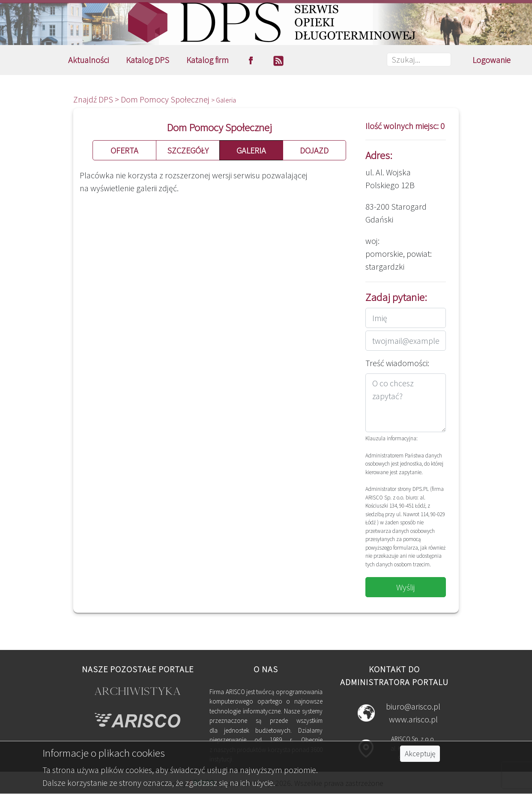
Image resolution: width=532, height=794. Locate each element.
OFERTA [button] (124, 150)
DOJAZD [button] (314, 150)
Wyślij (406, 587)
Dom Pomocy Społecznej (166, 99)
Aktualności (88, 60)
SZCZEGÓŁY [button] (188, 150)
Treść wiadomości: (397, 363)
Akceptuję (420, 754)
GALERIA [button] (251, 150)
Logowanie (492, 60)
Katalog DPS (148, 60)
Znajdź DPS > (97, 99)
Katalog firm (208, 60)
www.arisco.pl (413, 719)
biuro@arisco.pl (413, 706)
